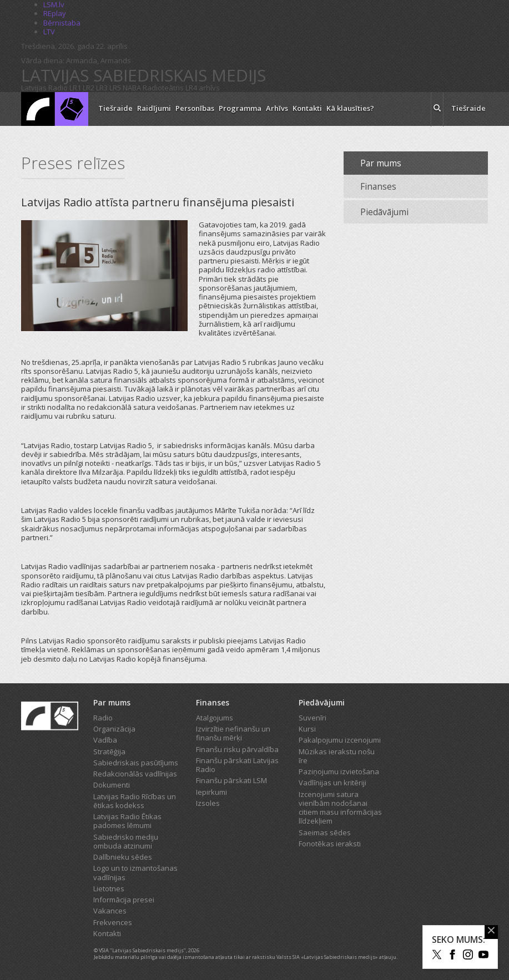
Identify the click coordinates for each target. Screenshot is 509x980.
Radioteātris (163, 88)
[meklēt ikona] (437, 109)
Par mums (381, 163)
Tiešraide (115, 108)
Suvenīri (313, 718)
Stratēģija (109, 751)
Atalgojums (215, 718)
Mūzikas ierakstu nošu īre (337, 756)
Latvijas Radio (44, 88)
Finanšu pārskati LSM (231, 780)
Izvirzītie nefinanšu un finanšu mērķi (233, 733)
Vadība (105, 740)
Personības (195, 108)
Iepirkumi (211, 792)
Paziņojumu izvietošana (339, 771)
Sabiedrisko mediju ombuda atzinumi (126, 841)
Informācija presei (124, 900)
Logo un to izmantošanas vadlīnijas (135, 872)
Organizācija (114, 729)
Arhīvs (277, 108)
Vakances (110, 911)
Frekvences (113, 922)
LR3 (102, 88)
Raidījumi (154, 108)
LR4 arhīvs (203, 88)
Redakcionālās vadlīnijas (135, 774)
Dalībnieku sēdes (123, 857)
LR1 (75, 88)
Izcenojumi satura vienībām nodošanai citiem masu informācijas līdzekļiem (340, 808)
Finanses (378, 186)
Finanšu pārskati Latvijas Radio (237, 765)
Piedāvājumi (384, 212)
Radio (103, 718)
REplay (55, 13)
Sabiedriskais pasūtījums (136, 763)
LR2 (89, 88)
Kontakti (307, 108)
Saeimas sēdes (325, 832)
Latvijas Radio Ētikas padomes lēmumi (127, 821)
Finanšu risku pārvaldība (237, 749)
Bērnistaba (62, 23)
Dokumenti (112, 785)
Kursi (307, 729)
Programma (240, 108)
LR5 (115, 88)
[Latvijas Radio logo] (55, 109)
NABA (132, 88)
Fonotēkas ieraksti (330, 844)
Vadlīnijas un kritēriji (332, 783)
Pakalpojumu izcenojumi (340, 740)
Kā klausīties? (350, 108)
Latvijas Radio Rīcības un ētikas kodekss (135, 801)
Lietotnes (109, 888)
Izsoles (208, 803)
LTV (49, 32)
